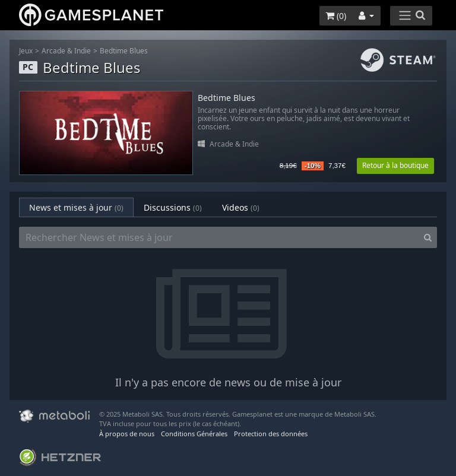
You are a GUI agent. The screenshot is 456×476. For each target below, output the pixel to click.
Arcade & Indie (66, 51)
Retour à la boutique (395, 165)
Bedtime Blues (124, 51)
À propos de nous (127, 434)
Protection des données (271, 434)
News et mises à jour (76, 207)
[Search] (428, 237)
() (336, 16)
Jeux (26, 51)
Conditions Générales (194, 434)
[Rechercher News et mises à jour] (219, 237)
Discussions (173, 207)
